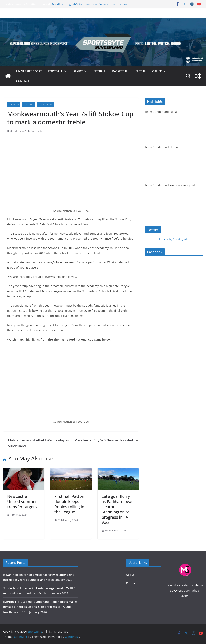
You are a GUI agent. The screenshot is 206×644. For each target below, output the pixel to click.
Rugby (78, 71)
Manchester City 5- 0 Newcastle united (107, 440)
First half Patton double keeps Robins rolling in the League (69, 504)
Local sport (45, 105)
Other (157, 71)
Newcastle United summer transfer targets (22, 501)
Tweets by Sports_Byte (174, 239)
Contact (23, 81)
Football (55, 71)
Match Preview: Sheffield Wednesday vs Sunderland (36, 443)
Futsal (141, 71)
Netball (100, 71)
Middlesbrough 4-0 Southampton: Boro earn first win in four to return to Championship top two (89, 6)
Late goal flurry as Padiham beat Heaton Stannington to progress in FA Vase (117, 509)
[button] (65, 71)
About (130, 575)
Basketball (121, 71)
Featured (14, 105)
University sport (29, 71)
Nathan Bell (37, 131)
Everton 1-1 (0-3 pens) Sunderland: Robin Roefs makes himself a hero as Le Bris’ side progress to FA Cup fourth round (40, 607)
